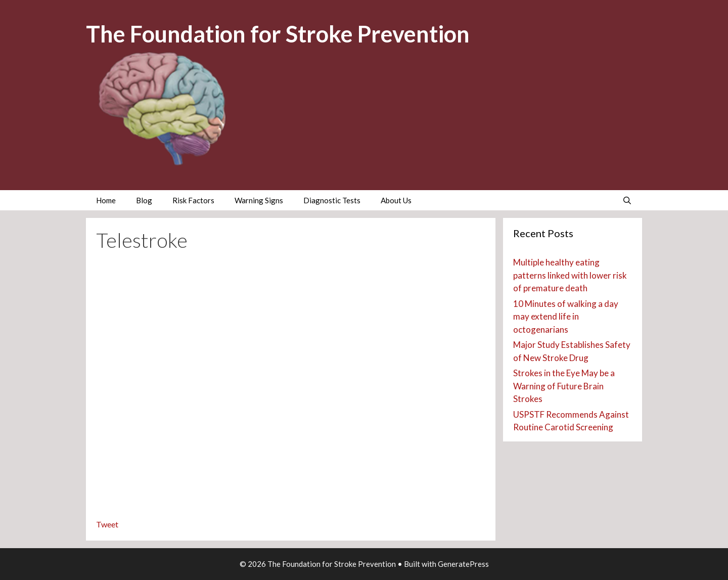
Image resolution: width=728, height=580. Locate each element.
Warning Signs (259, 200)
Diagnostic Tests (332, 200)
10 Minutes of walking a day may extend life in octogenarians (566, 317)
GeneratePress (463, 564)
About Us (396, 200)
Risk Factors (193, 200)
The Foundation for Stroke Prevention (278, 34)
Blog (144, 200)
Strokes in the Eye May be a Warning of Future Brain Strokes (564, 386)
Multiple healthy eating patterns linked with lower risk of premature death (570, 275)
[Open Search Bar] (627, 200)
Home (106, 200)
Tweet (107, 524)
